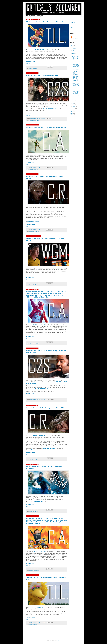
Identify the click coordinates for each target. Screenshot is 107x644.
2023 (72, 44)
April (73, 103)
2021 (72, 110)
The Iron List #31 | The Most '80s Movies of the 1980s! (45, 22)
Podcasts (33, 16)
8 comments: (43, 168)
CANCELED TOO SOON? (42, 389)
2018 (72, 115)
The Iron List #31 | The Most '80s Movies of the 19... (75, 58)
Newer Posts (29, 629)
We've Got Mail (35, 285)
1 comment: (43, 283)
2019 (72, 113)
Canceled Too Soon (33, 120)
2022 (72, 46)
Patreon (72, 24)
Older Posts (65, 629)
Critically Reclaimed (33, 231)
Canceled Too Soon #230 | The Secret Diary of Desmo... (76, 81)
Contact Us (73, 23)
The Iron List (35, 69)
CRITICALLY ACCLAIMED (40, 325)
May (73, 102)
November (74, 49)
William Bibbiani (75, 37)
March (73, 105)
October (74, 50)
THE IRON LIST (40, 50)
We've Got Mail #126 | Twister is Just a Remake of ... (76, 88)
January (74, 108)
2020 (72, 112)
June (73, 100)
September (74, 52)
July (73, 55)
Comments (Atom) (35, 631)
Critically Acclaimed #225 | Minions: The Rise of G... (75, 93)
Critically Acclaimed (33, 169)
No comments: (43, 67)
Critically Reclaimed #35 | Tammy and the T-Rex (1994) (46, 408)
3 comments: (43, 119)
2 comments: (43, 230)
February (74, 106)
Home (47, 629)
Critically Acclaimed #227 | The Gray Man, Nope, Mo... (76, 66)
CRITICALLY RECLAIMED (39, 206)
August (74, 53)
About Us (73, 21)
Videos (43, 16)
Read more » (29, 64)
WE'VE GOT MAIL (39, 275)
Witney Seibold (75, 39)
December (74, 47)
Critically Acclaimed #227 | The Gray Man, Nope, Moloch (46, 127)
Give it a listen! (31, 61)
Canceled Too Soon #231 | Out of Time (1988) (42, 76)
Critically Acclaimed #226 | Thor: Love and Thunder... (76, 77)
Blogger (58, 641)
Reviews (38, 16)
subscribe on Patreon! (33, 222)
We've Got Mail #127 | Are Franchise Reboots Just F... (75, 73)
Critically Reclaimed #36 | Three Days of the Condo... (76, 69)
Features (28, 16)
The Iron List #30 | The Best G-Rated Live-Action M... (76, 97)
